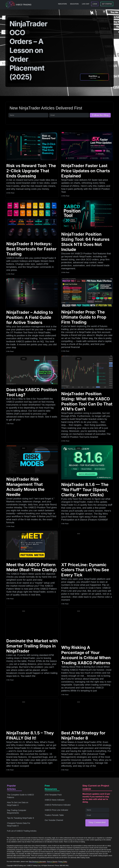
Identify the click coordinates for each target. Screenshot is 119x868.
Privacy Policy (63, 862)
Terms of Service (52, 862)
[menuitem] (62, 4)
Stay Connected (97, 822)
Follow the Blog (100, 115)
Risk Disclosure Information (37, 862)
